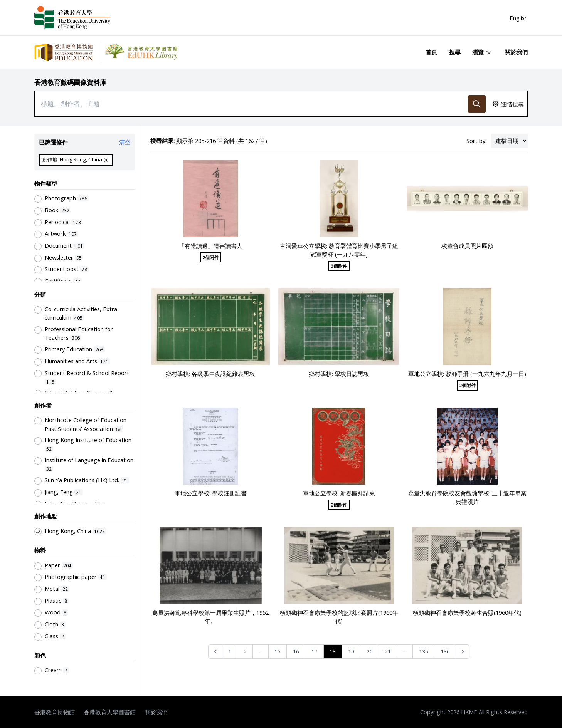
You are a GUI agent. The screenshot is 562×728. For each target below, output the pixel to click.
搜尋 (455, 52)
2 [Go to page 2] (245, 651)
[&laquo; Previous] (215, 652)
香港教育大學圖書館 (110, 712)
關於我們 (516, 52)
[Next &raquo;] (463, 652)
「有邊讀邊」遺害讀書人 (211, 246)
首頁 (431, 52)
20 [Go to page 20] (370, 651)
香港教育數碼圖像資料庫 (70, 82)
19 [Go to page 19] (351, 651)
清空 (125, 142)
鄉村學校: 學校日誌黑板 (339, 374)
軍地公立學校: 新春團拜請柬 (339, 493)
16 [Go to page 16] (296, 651)
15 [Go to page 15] (278, 651)
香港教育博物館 (55, 712)
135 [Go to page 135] (424, 651)
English (519, 18)
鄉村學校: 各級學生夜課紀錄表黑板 (210, 374)
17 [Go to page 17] (315, 651)
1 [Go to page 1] (230, 651)
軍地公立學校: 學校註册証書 (211, 493)
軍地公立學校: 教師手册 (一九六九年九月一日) (467, 374)
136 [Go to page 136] (445, 651)
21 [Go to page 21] (388, 651)
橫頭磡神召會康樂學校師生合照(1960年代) (467, 612)
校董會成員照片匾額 (467, 246)
